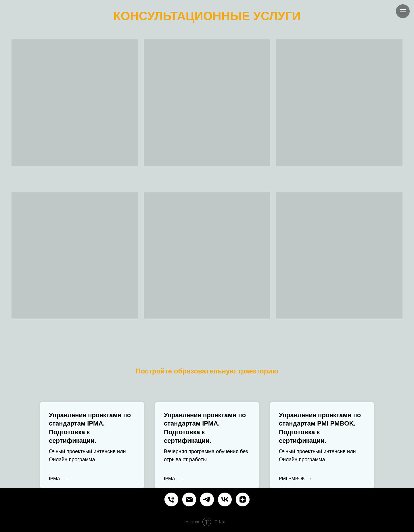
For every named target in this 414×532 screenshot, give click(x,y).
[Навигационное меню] (403, 11)
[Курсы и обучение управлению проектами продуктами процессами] (171, 499)
